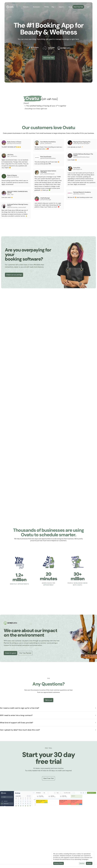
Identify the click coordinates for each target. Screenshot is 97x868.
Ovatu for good (10, 653)
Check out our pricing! (14, 275)
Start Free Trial (78, 7)
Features (27, 7)
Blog (54, 7)
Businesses (37, 7)
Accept (89, 863)
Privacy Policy (59, 863)
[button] (27, 7)
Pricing (47, 7)
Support (62, 7)
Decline (82, 863)
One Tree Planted (25, 653)
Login (88, 7)
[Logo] (10, 7)
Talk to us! (48, 700)
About (71, 7)
